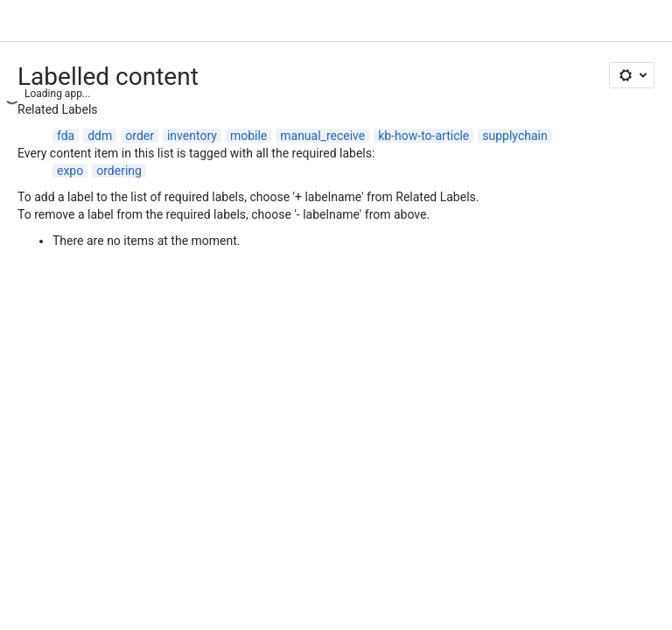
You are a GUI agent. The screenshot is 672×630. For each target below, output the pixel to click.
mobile (248, 136)
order (140, 136)
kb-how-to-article (423, 136)
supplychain (514, 136)
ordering (119, 171)
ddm (100, 136)
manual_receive (322, 136)
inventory (192, 136)
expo (70, 171)
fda (66, 136)
